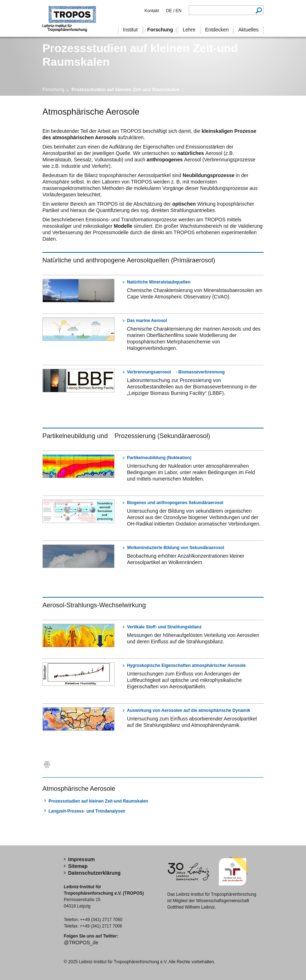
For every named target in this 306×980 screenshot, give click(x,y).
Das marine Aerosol (147, 321)
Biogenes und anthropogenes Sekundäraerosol (175, 503)
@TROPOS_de (81, 943)
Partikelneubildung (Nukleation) (159, 458)
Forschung (53, 89)
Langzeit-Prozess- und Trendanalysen (87, 811)
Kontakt (152, 11)
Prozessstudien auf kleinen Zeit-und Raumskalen (98, 801)
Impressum (81, 859)
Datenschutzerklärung (94, 873)
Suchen (259, 10)
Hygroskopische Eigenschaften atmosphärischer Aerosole (186, 665)
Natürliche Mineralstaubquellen (159, 282)
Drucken (47, 764)
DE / (170, 11)
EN (178, 11)
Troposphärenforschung (73, 18)
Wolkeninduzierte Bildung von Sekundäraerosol (175, 548)
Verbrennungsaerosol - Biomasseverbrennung (176, 372)
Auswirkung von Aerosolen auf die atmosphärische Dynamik (189, 710)
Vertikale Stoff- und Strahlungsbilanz (164, 627)
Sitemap (78, 866)
